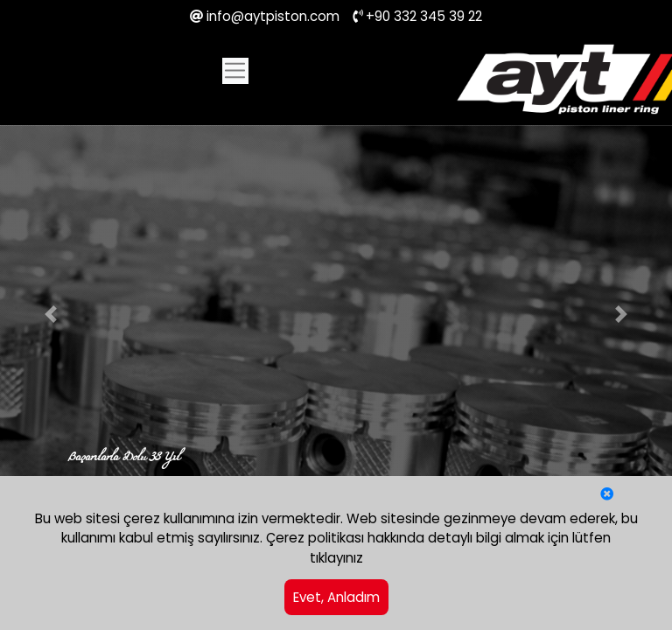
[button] (50, 314)
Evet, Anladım (336, 597)
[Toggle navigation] (235, 71)
